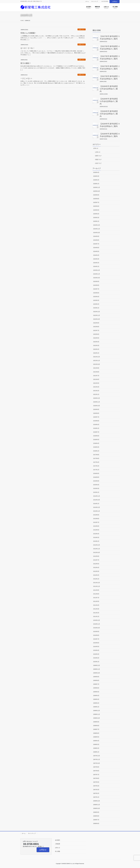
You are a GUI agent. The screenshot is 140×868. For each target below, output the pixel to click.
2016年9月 (96, 473)
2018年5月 (96, 440)
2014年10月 (97, 500)
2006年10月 (97, 808)
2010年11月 (97, 624)
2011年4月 (96, 605)
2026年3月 (96, 176)
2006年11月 (97, 805)
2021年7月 (96, 376)
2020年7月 (96, 417)
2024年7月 (96, 244)
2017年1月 (96, 470)
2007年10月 (97, 763)
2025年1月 (96, 221)
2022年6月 (96, 334)
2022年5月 (96, 338)
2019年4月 (96, 425)
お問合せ (115, 2)
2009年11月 (97, 669)
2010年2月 (96, 658)
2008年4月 (96, 741)
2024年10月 (97, 233)
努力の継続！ (26, 63)
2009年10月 (97, 673)
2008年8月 (96, 726)
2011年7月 (96, 598)
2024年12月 (97, 225)
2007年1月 (96, 797)
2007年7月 (96, 775)
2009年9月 (96, 677)
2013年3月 (96, 537)
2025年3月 (96, 218)
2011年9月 (96, 590)
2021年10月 (97, 364)
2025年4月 (96, 214)
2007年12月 (97, 756)
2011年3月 (96, 609)
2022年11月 (97, 315)
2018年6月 (96, 436)
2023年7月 (96, 289)
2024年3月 (96, 259)
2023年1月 (96, 308)
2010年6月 (96, 643)
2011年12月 (97, 583)
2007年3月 (96, 790)
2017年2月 (96, 466)
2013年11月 (97, 511)
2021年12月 (97, 357)
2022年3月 (96, 345)
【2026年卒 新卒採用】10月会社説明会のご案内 (109, 114)
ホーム (87, 1)
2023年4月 (96, 297)
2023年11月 (97, 274)
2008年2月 (96, 748)
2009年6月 (96, 688)
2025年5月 (96, 210)
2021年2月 (96, 391)
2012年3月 (96, 571)
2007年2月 (96, 793)
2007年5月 (96, 782)
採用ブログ (98, 156)
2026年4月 (96, 172)
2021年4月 (96, 387)
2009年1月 (96, 707)
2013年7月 (96, 522)
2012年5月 (96, 564)
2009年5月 (96, 692)
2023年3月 (96, 300)
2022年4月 (96, 342)
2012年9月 (96, 556)
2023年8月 (96, 285)
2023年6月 (96, 293)
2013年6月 (96, 526)
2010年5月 (96, 647)
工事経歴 (57, 844)
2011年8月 (96, 594)
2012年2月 (96, 575)
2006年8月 (96, 816)
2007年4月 (96, 786)
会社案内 (57, 840)
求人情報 (57, 851)
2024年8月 (96, 240)
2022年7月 (96, 330)
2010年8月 (96, 635)
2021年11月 (97, 361)
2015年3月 (96, 488)
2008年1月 (96, 752)
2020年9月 (96, 409)
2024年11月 (97, 229)
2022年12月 (97, 312)
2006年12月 (97, 801)
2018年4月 (96, 443)
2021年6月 (96, 379)
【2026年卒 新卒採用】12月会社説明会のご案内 (109, 89)
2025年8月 (96, 199)
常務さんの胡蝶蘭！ (28, 33)
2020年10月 (97, 406)
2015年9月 (96, 481)
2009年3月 (96, 699)
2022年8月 (96, 327)
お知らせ (96, 148)
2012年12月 (97, 545)
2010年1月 (96, 662)
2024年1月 (96, 266)
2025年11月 (97, 187)
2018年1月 (96, 451)
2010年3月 (96, 654)
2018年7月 (96, 432)
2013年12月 (97, 507)
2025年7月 (96, 202)
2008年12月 (97, 711)
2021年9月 (96, 368)
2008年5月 (96, 737)
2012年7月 (96, 560)
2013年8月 (96, 519)
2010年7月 (96, 639)
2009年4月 (96, 696)
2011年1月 (96, 616)
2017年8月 (96, 455)
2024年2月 (96, 263)
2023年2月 (96, 304)
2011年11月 (97, 586)
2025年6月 (96, 206)
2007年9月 (96, 767)
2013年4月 (96, 534)
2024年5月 (96, 251)
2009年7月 (96, 684)
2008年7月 (96, 729)
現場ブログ (98, 160)
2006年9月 (96, 812)
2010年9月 (96, 632)
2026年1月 (96, 184)
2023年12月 (97, 270)
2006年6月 (96, 823)
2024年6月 (96, 248)
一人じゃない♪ (26, 78)
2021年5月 (96, 383)
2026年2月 (96, 180)
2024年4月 (96, 255)
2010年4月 (96, 650)
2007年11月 (97, 759)
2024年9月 (96, 236)
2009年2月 (96, 703)
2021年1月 (96, 394)
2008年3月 (96, 744)
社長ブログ (82, 29)
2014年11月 (97, 496)
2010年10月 (97, 628)
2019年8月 (96, 421)
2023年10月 (97, 278)
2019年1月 (96, 428)
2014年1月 (96, 504)
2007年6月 (96, 778)
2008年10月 (97, 718)
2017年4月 (96, 462)
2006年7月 (96, 820)
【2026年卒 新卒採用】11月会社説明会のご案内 (109, 101)
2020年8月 (96, 413)
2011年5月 (96, 601)
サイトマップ (95, 1)
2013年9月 (96, 515)
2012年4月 (96, 567)
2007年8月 (96, 771)
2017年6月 (96, 458)
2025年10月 (97, 191)
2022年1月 (96, 353)
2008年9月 (96, 722)
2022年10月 (97, 319)
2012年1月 (96, 579)
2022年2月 (96, 349)
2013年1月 (96, 541)
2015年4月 (96, 485)
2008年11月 (97, 714)
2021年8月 (96, 372)
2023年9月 (96, 281)
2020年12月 (97, 398)
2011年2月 (96, 613)
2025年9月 (96, 195)
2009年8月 (96, 680)
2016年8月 (96, 477)
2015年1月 (96, 492)
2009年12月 (97, 665)
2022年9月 (96, 323)
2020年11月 (97, 402)
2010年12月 (97, 620)
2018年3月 (96, 447)
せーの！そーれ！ (28, 48)
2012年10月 (97, 552)
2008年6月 (96, 733)
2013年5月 (96, 530)
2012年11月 (97, 549)
